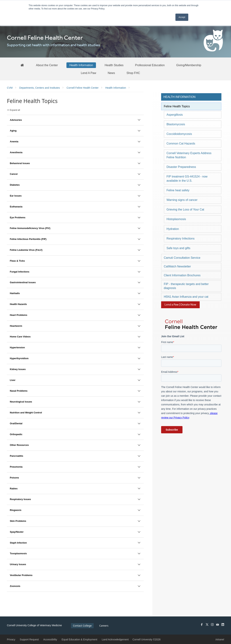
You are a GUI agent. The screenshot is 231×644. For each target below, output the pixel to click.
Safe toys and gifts (178, 248)
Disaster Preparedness (181, 167)
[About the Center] (47, 65)
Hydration (173, 229)
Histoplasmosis (176, 219)
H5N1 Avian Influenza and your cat (186, 297)
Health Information (179, 97)
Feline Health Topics (177, 106)
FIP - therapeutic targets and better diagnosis (186, 286)
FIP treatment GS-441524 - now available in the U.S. (187, 178)
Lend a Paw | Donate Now (180, 305)
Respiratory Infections (181, 239)
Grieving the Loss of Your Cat (185, 209)
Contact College (82, 626)
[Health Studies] (114, 65)
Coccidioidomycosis (179, 134)
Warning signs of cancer (182, 200)
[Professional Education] (150, 65)
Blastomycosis (176, 124)
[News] (111, 73)
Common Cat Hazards (181, 144)
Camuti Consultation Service (182, 258)
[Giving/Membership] (189, 65)
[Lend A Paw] (88, 73)
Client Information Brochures (182, 275)
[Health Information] (81, 65)
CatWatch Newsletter (177, 266)
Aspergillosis (175, 115)
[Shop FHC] (133, 73)
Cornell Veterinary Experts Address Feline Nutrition (189, 155)
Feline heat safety (178, 190)
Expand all (15, 110)
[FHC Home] (22, 65)
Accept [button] (182, 17)
